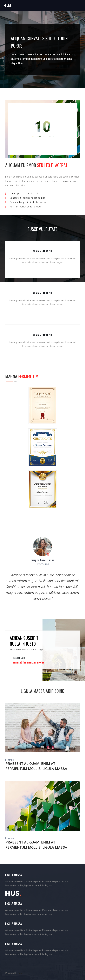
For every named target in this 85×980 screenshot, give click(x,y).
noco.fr (23, 973)
